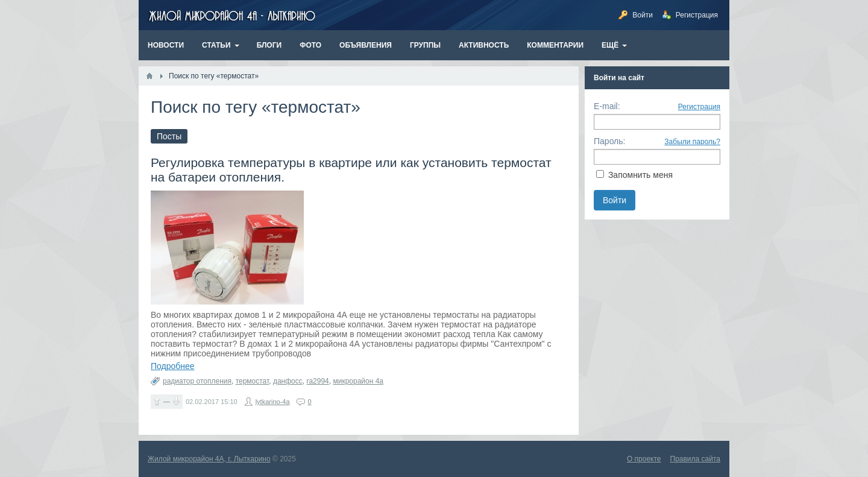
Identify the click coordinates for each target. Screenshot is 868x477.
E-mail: (607, 106)
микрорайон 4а (358, 381)
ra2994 (317, 381)
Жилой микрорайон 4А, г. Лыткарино (209, 459)
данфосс (288, 381)
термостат (253, 381)
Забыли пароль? (692, 142)
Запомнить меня (640, 175)
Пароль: (609, 141)
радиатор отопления (197, 381)
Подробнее (173, 366)
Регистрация (699, 107)
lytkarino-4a (273, 402)
